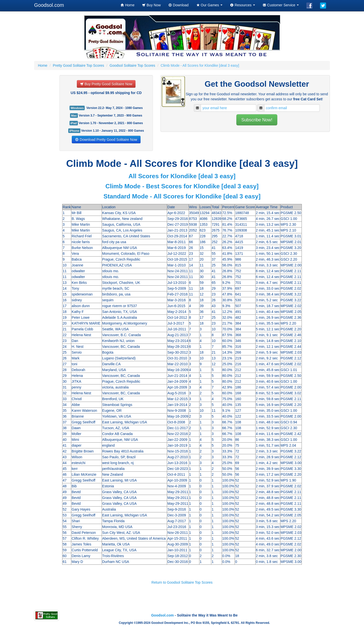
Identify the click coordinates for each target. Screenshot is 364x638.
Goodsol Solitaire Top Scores (132, 65)
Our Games (209, 5)
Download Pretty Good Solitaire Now (106, 140)
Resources (243, 5)
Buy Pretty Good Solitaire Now (106, 84)
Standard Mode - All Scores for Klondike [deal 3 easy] (182, 196)
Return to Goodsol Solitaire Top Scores (182, 582)
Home (128, 5)
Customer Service (281, 5)
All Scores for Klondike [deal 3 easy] (182, 176)
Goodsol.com (49, 5)
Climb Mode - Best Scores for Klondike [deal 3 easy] (182, 186)
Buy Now (151, 5)
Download (178, 5)
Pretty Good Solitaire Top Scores (78, 65)
